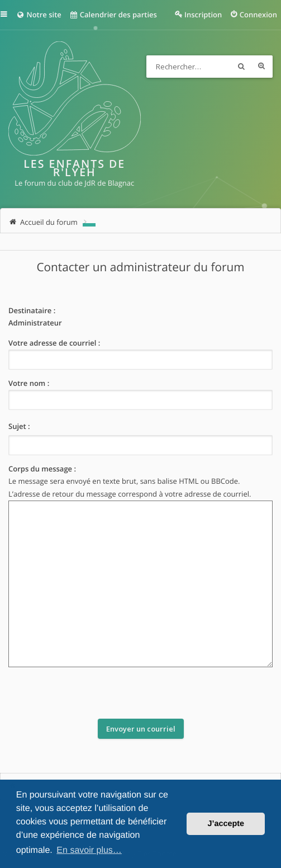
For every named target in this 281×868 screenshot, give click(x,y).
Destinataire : (32, 310)
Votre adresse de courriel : (54, 343)
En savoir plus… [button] (89, 850)
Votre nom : (29, 383)
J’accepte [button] (226, 824)
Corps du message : (42, 469)
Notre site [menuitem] (39, 15)
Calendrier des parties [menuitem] (113, 15)
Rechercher (241, 67)
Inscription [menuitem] (203, 15)
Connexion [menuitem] (258, 15)
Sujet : (19, 426)
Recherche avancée (261, 67)
